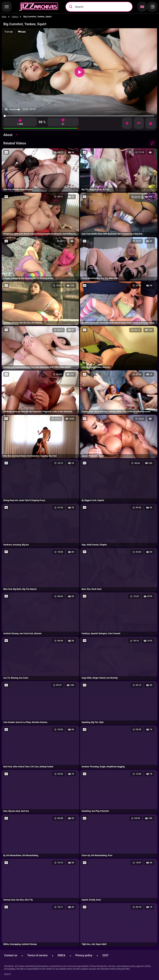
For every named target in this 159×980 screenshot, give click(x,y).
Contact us (11, 955)
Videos (15, 17)
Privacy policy (84, 955)
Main (4, 17)
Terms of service (37, 955)
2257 (105, 955)
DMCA (62, 955)
